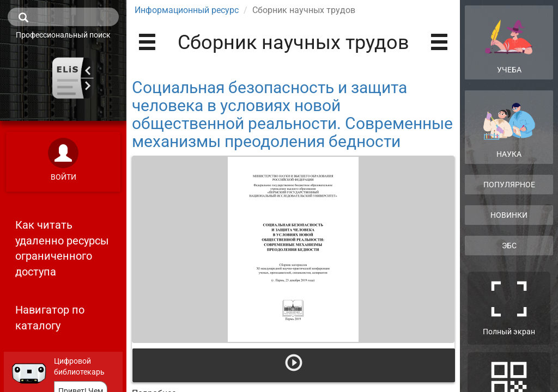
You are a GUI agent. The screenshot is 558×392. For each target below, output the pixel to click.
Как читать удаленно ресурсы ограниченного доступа (62, 248)
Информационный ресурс (187, 10)
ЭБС (509, 246)
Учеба (509, 42)
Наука (509, 130)
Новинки (509, 215)
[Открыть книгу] (293, 249)
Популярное (509, 185)
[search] (63, 17)
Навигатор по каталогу (50, 318)
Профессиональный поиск (63, 35)
